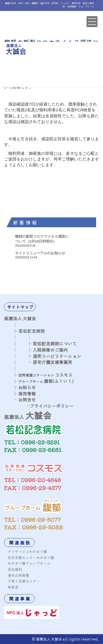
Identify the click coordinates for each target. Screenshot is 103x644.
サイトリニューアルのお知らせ (40, 253)
